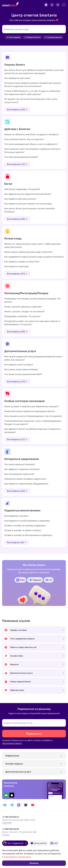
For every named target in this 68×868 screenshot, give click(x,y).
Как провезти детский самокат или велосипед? (28, 204)
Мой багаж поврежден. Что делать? (22, 189)
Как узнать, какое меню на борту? (21, 369)
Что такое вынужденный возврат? (21, 157)
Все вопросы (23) (17, 491)
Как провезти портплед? (17, 266)
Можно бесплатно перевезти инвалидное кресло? (30, 411)
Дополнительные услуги (20, 351)
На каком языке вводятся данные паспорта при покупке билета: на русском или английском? (33, 84)
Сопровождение (53, 37)
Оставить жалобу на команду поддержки (25, 525)
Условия (6, 835)
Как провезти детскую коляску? (20, 199)
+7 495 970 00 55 (10, 817)
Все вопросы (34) (17, 219)
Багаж (8, 184)
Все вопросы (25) (17, 109)
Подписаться (34, 734)
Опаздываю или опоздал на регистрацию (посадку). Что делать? (32, 300)
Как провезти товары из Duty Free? (22, 262)
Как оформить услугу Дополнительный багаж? (28, 194)
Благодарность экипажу (16, 516)
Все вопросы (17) (17, 439)
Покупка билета (15, 65)
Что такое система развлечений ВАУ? (23, 374)
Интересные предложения (22, 459)
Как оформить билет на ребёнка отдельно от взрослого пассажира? (32, 431)
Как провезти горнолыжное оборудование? (26, 484)
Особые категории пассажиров (24, 401)
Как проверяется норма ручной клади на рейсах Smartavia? (34, 257)
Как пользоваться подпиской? (19, 474)
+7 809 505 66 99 (10, 829)
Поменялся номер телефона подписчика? (25, 479)
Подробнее (7, 823)
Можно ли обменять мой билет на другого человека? (31, 134)
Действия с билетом (17, 129)
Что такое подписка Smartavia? (20, 464)
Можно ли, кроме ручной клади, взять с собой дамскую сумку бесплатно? (33, 245)
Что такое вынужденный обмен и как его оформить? (31, 144)
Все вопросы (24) (17, 332)
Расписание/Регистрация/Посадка (26, 293)
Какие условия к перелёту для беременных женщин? (31, 406)
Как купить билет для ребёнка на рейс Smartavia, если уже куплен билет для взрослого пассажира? (34, 72)
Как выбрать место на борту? (19, 365)
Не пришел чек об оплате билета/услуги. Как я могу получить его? (31, 101)
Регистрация (13, 37)
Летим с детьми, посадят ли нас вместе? (24, 311)
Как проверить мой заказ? (17, 78)
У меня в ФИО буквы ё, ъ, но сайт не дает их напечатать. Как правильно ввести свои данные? (33, 93)
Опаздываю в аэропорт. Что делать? (22, 316)
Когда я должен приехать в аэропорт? (23, 307)
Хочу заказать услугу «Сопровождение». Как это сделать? (33, 416)
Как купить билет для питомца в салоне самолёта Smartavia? (29, 210)
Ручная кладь (13, 238)
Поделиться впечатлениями (22, 510)
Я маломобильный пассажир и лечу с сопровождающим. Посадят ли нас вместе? (33, 422)
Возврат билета (32, 37)
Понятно (34, 863)
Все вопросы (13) (17, 381)
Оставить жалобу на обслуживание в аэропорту (28, 535)
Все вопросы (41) (17, 274)
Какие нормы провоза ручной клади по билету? (28, 252)
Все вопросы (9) (17, 542)
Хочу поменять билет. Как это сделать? (24, 139)
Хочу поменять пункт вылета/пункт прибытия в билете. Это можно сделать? (32, 150)
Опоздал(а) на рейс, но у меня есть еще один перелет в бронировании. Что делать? (32, 323)
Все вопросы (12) (17, 164)
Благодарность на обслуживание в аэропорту (27, 521)
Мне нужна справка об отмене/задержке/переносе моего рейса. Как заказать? (33, 358)
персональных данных (12, 743)
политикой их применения (17, 857)
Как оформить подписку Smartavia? (22, 469)
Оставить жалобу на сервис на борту (23, 530)
